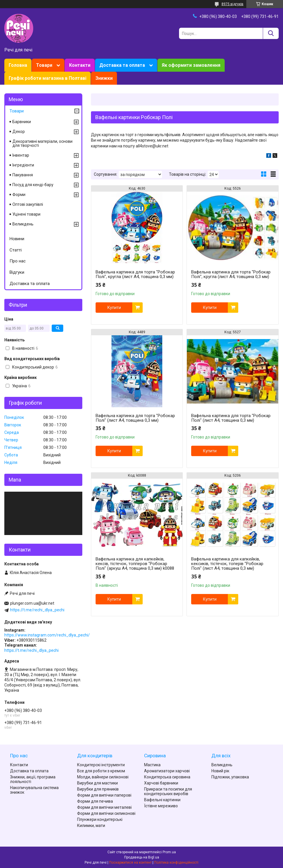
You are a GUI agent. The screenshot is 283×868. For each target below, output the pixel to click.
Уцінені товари (26, 214)
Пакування (23, 175)
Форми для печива (95, 801)
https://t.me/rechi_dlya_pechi (37, 610)
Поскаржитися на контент (130, 863)
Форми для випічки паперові (104, 795)
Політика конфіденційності (176, 863)
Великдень (23, 224)
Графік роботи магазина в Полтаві (48, 78)
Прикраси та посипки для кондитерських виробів (168, 791)
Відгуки (17, 272)
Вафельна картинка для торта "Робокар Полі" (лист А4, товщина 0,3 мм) (135, 418)
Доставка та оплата (122, 65)
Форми (19, 195)
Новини (17, 239)
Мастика (152, 765)
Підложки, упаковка (230, 777)
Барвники (22, 122)
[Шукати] (271, 33)
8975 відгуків (232, 4)
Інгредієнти (23, 165)
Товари (44, 65)
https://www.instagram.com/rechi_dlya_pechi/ (47, 635)
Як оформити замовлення (191, 65)
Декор (19, 132)
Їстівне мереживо (161, 806)
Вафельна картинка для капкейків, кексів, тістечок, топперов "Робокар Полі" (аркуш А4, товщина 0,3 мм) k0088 (135, 564)
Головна (18, 65)
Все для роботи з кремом (101, 771)
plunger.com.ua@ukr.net (32, 603)
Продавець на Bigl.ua (142, 857)
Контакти (80, 65)
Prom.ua (169, 852)
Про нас (18, 261)
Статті (16, 250)
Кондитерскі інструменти (101, 765)
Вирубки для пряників (98, 789)
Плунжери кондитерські (100, 819)
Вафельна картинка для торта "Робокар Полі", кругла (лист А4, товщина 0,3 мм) (135, 274)
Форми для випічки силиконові (106, 813)
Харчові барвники (161, 783)
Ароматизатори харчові (167, 771)
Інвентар (21, 155)
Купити (114, 308)
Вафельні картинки (162, 800)
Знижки (104, 78)
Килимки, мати (91, 826)
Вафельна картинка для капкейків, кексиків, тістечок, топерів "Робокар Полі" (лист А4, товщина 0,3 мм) (227, 564)
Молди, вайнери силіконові (103, 777)
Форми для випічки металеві (104, 807)
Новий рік (220, 771)
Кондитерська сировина (167, 777)
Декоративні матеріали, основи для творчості (42, 143)
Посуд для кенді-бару (33, 185)
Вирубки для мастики (97, 783)
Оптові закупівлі (28, 204)
